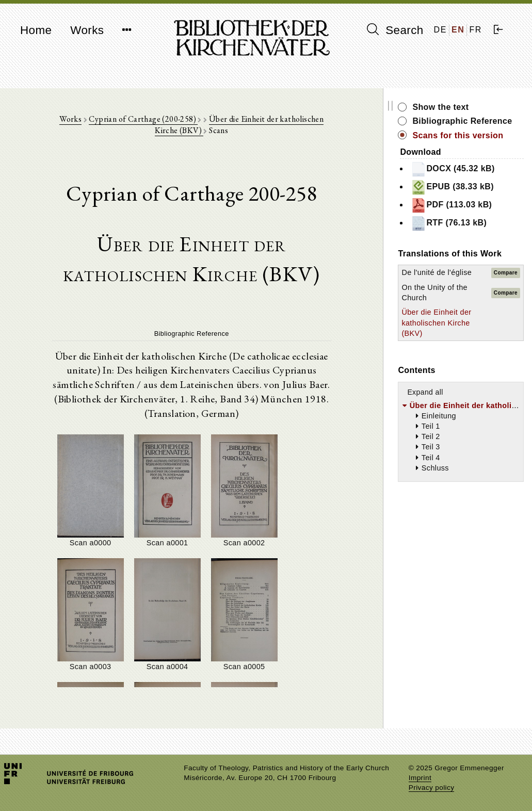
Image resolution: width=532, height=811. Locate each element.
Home (36, 30)
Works (87, 30)
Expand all (441, 413)
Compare (506, 289)
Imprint (420, 778)
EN (458, 30)
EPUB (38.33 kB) (468, 199)
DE (440, 30)
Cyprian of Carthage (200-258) (139, 119)
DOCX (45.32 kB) (469, 181)
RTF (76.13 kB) (465, 235)
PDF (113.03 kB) (467, 217)
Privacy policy (432, 788)
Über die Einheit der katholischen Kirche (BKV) (446, 344)
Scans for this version (474, 147)
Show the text (456, 107)
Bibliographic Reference (456, 127)
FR (475, 30)
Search (395, 30)
